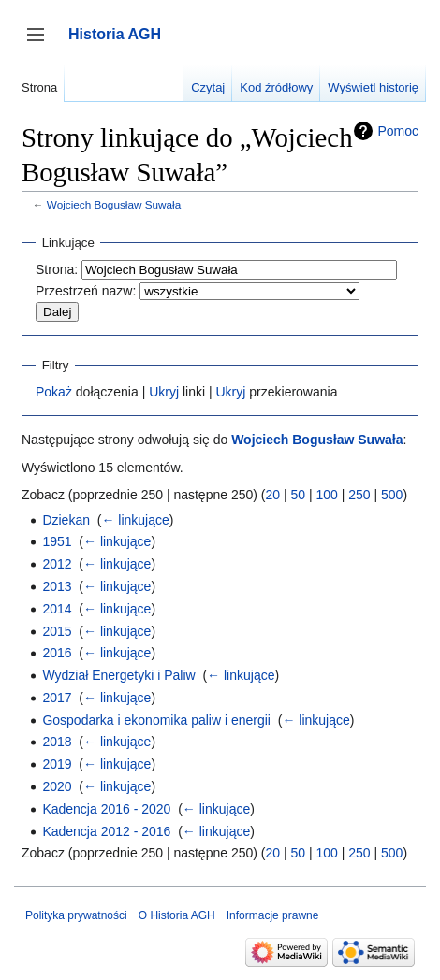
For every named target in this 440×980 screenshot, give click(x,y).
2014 (57, 609)
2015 (57, 631)
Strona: (57, 269)
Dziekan (66, 520)
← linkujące (135, 520)
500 (392, 495)
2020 (57, 786)
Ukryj (164, 392)
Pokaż (54, 392)
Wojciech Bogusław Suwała (114, 204)
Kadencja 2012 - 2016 (106, 831)
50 (298, 495)
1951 (57, 541)
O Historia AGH (177, 915)
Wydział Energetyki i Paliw (118, 675)
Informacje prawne (273, 915)
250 (359, 495)
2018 (57, 742)
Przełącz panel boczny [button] (42, 43)
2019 (57, 764)
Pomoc (398, 131)
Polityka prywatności (76, 915)
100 (326, 495)
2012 (57, 564)
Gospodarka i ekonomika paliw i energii (156, 720)
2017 (57, 698)
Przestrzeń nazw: (86, 291)
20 (272, 495)
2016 (57, 653)
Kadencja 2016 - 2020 (106, 809)
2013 (57, 586)
